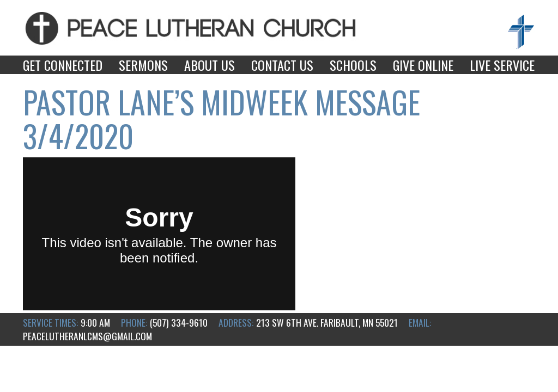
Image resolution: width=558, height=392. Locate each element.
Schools (353, 65)
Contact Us (282, 65)
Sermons (143, 65)
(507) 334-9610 (179, 322)
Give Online (423, 65)
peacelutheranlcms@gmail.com (87, 336)
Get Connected (63, 65)
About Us (210, 65)
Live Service (502, 65)
